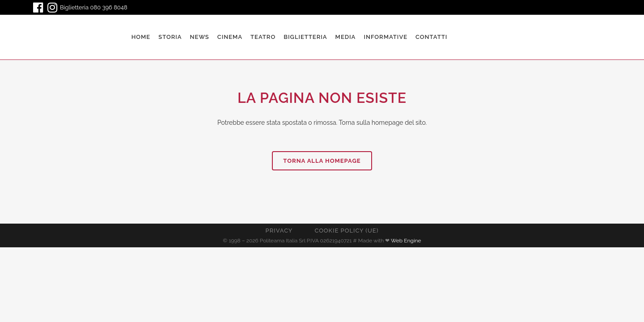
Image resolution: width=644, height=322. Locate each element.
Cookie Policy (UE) (346, 231)
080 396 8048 (109, 7)
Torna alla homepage (322, 161)
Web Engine (406, 241)
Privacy (279, 231)
